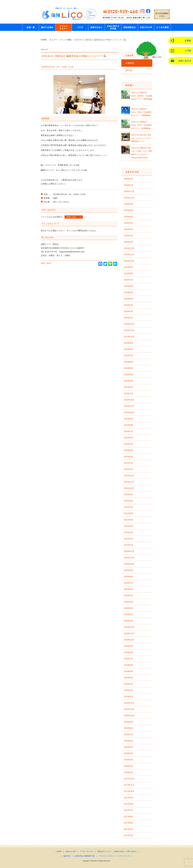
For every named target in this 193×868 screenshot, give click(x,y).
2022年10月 (129, 412)
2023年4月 (129, 375)
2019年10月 (129, 640)
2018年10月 (129, 716)
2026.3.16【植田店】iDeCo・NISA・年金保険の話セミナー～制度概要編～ (142, 112)
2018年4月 (129, 753)
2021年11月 (129, 482)
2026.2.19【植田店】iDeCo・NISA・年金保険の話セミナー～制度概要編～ (142, 125)
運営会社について (104, 851)
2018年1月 (129, 772)
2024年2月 (129, 311)
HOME (44, 40)
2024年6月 (129, 286)
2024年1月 (129, 318)
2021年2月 (129, 539)
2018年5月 (129, 747)
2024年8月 (129, 273)
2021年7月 (129, 507)
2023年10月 (129, 337)
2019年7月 (129, 659)
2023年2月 (129, 387)
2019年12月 (129, 627)
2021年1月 (129, 545)
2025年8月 (129, 210)
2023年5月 (129, 368)
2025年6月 (129, 217)
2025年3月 (129, 236)
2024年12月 (129, 248)
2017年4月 (129, 829)
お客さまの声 (71, 851)
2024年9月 (129, 267)
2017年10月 (129, 791)
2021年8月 (129, 501)
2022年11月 (129, 406)
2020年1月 (129, 621)
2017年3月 (129, 835)
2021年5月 (129, 520)
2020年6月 (129, 589)
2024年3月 (129, 305)
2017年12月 (129, 779)
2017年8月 (129, 804)
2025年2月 (129, 242)
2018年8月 (129, 728)
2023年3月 (129, 381)
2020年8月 (129, 577)
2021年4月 (129, 526)
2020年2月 (129, 614)
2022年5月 (129, 444)
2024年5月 (129, 292)
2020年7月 (129, 583)
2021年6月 (129, 513)
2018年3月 (129, 760)
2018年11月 (129, 709)
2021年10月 (129, 488)
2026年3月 (129, 179)
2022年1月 (129, 469)
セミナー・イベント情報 (60, 40)
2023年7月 (129, 356)
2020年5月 (129, 596)
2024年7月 (129, 280)
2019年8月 (129, 652)
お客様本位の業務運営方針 (85, 856)
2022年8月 (129, 425)
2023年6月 (129, 362)
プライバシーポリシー (108, 856)
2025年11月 (129, 198)
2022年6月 (129, 438)
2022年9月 (129, 419)
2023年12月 (129, 324)
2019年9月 (129, 646)
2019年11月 (129, 633)
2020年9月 (129, 570)
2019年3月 (129, 684)
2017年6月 (129, 817)
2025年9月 (129, 204)
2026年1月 (129, 185)
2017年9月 (129, 798)
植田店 (131, 63)
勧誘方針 (67, 856)
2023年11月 (129, 330)
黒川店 (129, 70)
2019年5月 (129, 671)
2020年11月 (129, 558)
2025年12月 (129, 191)
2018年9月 (129, 722)
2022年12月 (129, 400)
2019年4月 (129, 678)
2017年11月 (129, 785)
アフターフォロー (87, 851)
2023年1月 (129, 394)
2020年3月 (129, 608)
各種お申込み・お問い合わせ (125, 851)
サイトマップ (124, 856)
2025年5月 (129, 223)
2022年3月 (129, 457)
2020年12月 (129, 551)
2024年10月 (129, 261)
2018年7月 (129, 734)
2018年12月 (129, 703)
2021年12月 (129, 476)
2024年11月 (129, 255)
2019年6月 (129, 665)
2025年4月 (129, 229)
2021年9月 (129, 495)
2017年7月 (129, 810)
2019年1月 (129, 697)
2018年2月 (129, 766)
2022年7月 (129, 431)
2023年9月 (129, 343)
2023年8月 (129, 349)
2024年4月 (129, 299)
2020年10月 (129, 564)
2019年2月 (129, 690)
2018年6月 (129, 741)
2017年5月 (129, 823)
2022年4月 (129, 450)
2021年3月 (129, 532)
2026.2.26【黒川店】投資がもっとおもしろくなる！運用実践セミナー (142, 138)
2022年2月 (129, 463)
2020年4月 (129, 602)
